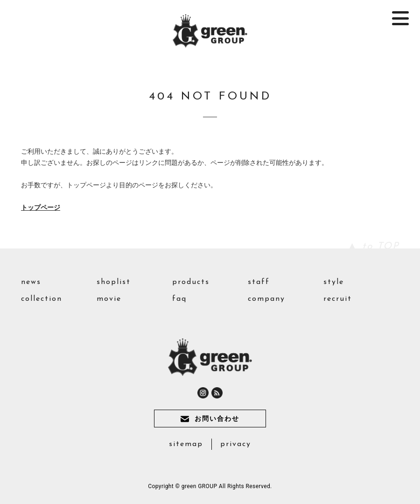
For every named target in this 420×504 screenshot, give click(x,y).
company (266, 299)
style (334, 282)
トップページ (41, 207)
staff (259, 282)
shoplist (114, 282)
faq (179, 299)
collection (42, 299)
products (191, 282)
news (31, 282)
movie (109, 299)
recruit (338, 299)
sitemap (186, 444)
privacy (236, 444)
